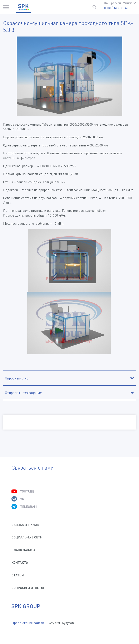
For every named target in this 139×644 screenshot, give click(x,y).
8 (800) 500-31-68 (116, 8)
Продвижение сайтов (28, 623)
